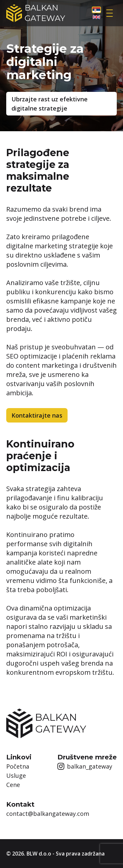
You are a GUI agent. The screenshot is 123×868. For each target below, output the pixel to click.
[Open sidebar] (110, 13)
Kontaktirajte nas (37, 415)
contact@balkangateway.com (48, 814)
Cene (13, 785)
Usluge (16, 775)
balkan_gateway (85, 766)
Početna (18, 766)
